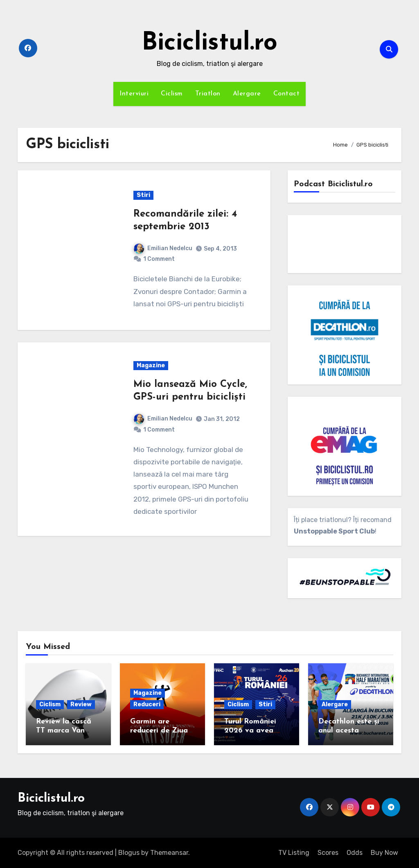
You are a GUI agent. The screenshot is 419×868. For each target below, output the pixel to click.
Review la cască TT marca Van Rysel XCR (64, 730)
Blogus (129, 853)
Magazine (151, 365)
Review (81, 704)
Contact (287, 94)
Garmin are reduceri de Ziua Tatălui (159, 730)
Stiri (143, 195)
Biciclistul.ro (209, 43)
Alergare (247, 94)
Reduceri (147, 704)
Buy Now (384, 853)
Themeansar (169, 853)
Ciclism (172, 94)
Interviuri (134, 94)
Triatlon (208, 94)
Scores (328, 853)
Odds (355, 853)
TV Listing (294, 853)
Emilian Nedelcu (163, 248)
